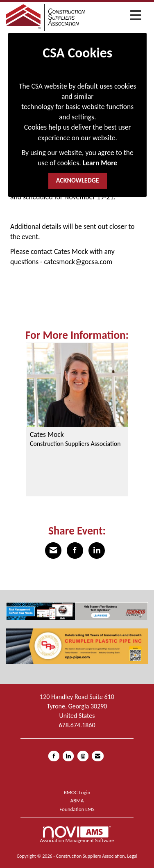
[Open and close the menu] (115, 16)
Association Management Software (77, 835)
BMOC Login (77, 792)
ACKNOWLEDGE (78, 180)
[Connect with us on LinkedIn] (68, 756)
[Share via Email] (53, 550)
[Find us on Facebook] (54, 756)
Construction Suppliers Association (75, 444)
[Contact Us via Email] (98, 756)
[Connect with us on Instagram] (83, 756)
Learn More (100, 163)
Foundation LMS (77, 809)
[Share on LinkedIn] (97, 550)
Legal (132, 856)
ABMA (77, 801)
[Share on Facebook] (75, 550)
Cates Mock (47, 435)
